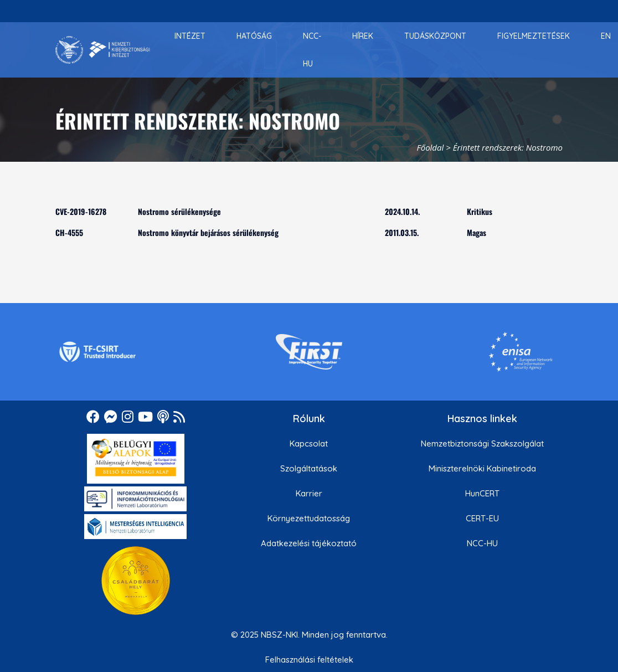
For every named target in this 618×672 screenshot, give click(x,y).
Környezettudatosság (309, 518)
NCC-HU (482, 543)
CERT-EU (482, 518)
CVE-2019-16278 (81, 211)
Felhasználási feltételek (309, 660)
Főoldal (431, 147)
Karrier (309, 493)
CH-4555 (69, 232)
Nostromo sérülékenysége (179, 211)
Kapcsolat (309, 443)
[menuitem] (190, 36)
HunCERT (482, 493)
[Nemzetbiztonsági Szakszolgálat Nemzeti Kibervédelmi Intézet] (103, 50)
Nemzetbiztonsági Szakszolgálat (482, 443)
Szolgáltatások (309, 468)
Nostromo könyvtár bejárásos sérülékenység (208, 232)
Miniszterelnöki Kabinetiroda (482, 468)
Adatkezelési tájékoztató (309, 543)
